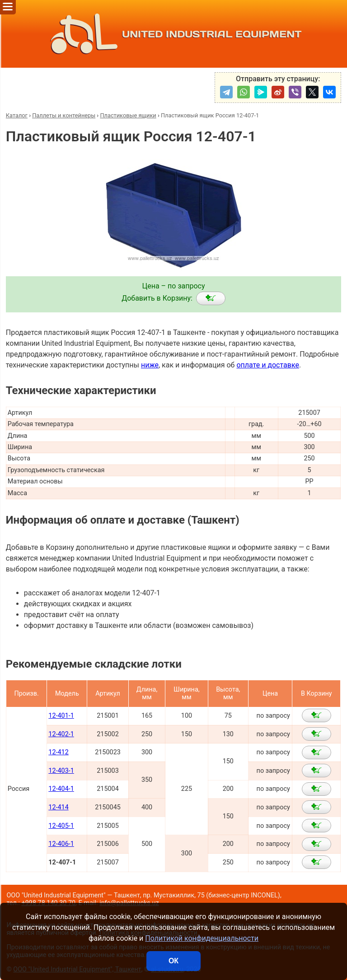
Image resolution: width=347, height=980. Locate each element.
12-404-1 (61, 789)
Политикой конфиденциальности (202, 938)
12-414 (58, 807)
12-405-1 (61, 826)
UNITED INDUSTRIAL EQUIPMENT (174, 34)
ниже (150, 365)
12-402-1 (61, 734)
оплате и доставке (268, 365)
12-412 (58, 752)
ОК (173, 961)
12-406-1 (61, 844)
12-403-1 (61, 771)
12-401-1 (61, 716)
